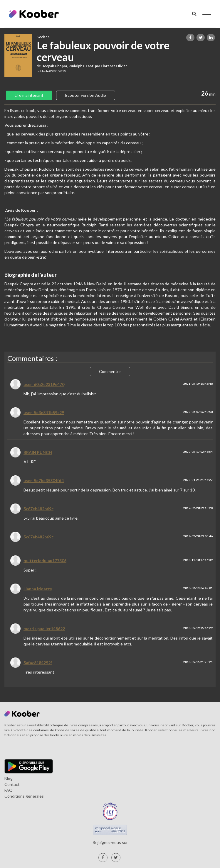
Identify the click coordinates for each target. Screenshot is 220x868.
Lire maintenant (29, 95)
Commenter (110, 371)
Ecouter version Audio (86, 95)
